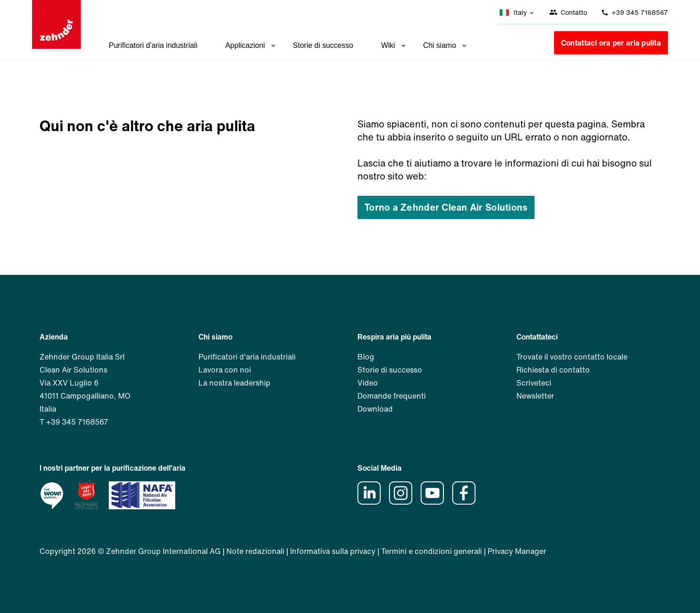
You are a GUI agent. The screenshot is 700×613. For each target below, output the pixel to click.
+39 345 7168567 (634, 12)
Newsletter (535, 396)
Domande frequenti (392, 396)
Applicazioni (251, 45)
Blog (366, 357)
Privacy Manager (517, 551)
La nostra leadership (234, 383)
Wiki (394, 45)
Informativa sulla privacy (333, 551)
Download (375, 409)
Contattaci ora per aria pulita (611, 43)
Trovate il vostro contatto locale (572, 357)
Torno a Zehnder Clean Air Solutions (446, 207)
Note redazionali (255, 551)
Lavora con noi (225, 370)
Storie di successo (323, 45)
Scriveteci (534, 383)
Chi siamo (446, 45)
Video (368, 383)
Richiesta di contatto (553, 370)
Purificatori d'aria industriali (153, 45)
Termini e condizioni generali (432, 551)
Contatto (568, 12)
